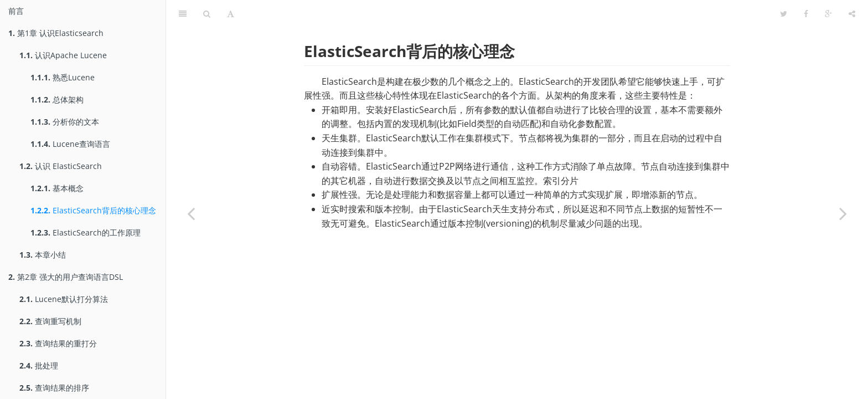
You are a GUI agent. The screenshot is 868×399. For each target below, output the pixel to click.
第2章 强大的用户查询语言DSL (66, 277)
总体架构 (57, 99)
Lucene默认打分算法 (64, 299)
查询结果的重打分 (58, 343)
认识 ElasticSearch (61, 166)
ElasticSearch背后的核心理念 (93, 210)
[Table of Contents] (183, 14)
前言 (16, 11)
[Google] (828, 14)
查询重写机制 (50, 321)
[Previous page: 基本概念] (191, 213)
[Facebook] (806, 14)
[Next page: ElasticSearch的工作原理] (843, 213)
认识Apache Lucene (63, 55)
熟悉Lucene (63, 77)
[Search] (207, 14)
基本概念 (57, 188)
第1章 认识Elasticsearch (56, 33)
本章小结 (43, 255)
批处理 (39, 365)
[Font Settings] (231, 14)
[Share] (852, 14)
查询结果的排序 (54, 388)
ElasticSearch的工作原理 (86, 232)
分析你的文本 (65, 122)
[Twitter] (784, 14)
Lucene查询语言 (70, 144)
